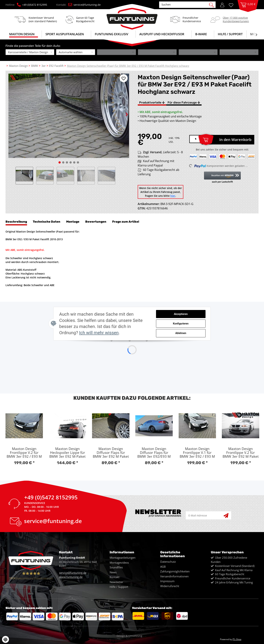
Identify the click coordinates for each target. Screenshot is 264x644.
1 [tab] (60, 162)
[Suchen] (185, 4)
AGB (163, 567)
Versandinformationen (174, 576)
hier (173, 196)
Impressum (167, 581)
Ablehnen (183, 333)
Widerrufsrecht (170, 586)
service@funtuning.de (84, 5)
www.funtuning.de (71, 577)
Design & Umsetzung (129, 636)
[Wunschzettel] (232, 5)
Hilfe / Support (230, 34)
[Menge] (195, 139)
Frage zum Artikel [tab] (126, 222)
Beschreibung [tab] (16, 222)
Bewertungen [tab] (96, 222)
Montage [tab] (73, 222)
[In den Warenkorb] (228, 140)
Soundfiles (116, 567)
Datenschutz (168, 562)
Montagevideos (119, 563)
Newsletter (116, 582)
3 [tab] (67, 162)
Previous (14, 176)
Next (123, 111)
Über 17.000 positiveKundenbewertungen (236, 19)
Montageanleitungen (123, 558)
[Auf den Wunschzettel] (124, 78)
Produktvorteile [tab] (152, 103)
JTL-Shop (237, 639)
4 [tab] (71, 162)
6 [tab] (78, 162)
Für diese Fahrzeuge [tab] (184, 103)
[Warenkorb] (248, 8)
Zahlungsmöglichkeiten (175, 571)
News (113, 572)
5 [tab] (74, 162)
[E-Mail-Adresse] (205, 515)
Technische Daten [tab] (47, 222)
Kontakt (114, 577)
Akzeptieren (183, 314)
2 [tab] (63, 162)
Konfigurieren (183, 324)
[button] (222, 5)
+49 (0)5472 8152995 (32, 5)
